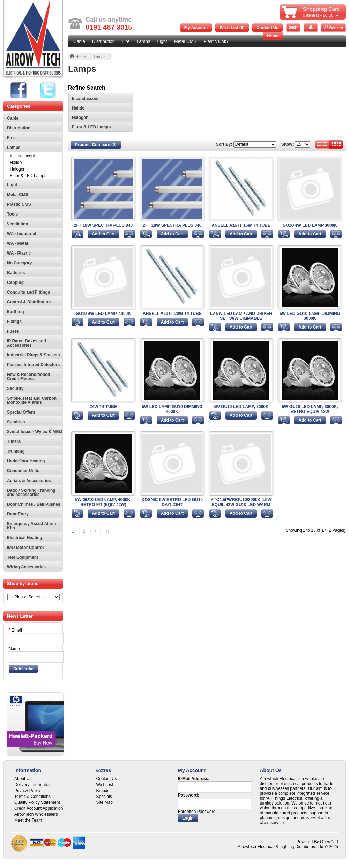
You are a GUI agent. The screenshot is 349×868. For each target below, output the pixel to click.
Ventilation (18, 224)
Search (333, 28)
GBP (293, 28)
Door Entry (18, 514)
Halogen (80, 118)
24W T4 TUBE (103, 407)
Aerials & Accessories (29, 481)
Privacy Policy (27, 791)
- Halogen (16, 169)
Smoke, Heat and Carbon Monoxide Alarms (32, 400)
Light (162, 41)
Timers (14, 441)
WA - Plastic (19, 253)
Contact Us (268, 28)
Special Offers (21, 412)
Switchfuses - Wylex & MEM (35, 432)
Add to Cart (103, 234)
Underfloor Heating (26, 461)
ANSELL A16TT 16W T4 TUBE (241, 225)
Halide (78, 108)
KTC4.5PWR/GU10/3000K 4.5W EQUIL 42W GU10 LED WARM (241, 502)
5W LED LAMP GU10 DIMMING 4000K (172, 409)
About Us (23, 779)
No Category (19, 263)
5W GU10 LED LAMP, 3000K (241, 407)
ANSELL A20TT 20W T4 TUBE (172, 314)
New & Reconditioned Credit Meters (28, 377)
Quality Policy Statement (37, 802)
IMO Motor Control (25, 548)
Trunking (16, 451)
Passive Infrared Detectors (33, 365)
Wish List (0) (232, 28)
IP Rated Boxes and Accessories (27, 343)
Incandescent (85, 99)
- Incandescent (21, 156)
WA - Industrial (22, 234)
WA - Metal (17, 243)
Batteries (16, 273)
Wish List (105, 785)
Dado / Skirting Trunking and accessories (31, 492)
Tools (12, 214)
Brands (103, 791)
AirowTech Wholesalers (36, 814)
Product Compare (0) (96, 145)
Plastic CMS (216, 41)
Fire (126, 41)
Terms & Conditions (32, 797)
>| (107, 531)
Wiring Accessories (26, 567)
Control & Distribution (29, 302)
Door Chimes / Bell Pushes (34, 504)
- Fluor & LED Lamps (27, 176)
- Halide (14, 163)
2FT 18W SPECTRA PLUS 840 (103, 225)
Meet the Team (28, 820)
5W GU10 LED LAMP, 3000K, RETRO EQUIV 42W (310, 409)
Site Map (105, 802)
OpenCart (329, 842)
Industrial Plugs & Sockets (33, 355)
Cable (79, 41)
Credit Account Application (39, 808)
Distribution (103, 41)
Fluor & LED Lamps (91, 127)
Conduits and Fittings (28, 292)
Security (15, 388)
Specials (104, 797)
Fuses (13, 331)
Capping (15, 282)
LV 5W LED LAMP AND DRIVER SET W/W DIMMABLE (241, 316)
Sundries (16, 422)
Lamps (143, 41)
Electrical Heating (25, 538)
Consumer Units (23, 471)
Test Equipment (23, 557)
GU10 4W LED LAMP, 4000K (103, 314)
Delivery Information (33, 785)
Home (273, 36)
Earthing (16, 312)
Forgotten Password (197, 812)
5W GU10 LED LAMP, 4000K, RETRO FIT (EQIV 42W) (103, 502)
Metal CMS (185, 41)
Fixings (14, 322)
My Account (196, 28)
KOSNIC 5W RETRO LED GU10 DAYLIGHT (172, 502)
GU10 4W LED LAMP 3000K (310, 225)
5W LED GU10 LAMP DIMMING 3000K (310, 316)
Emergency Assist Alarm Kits (32, 526)
